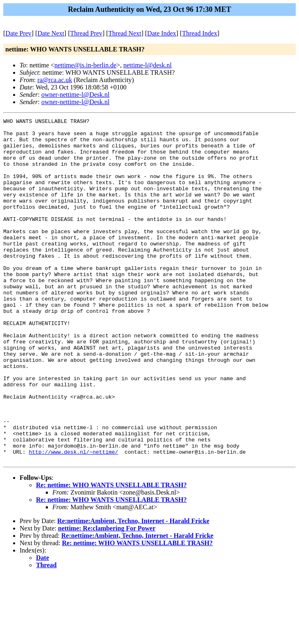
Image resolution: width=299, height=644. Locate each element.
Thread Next (125, 33)
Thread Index (200, 33)
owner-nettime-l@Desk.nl (75, 95)
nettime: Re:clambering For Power (107, 597)
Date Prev (18, 33)
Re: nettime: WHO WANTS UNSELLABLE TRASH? (111, 554)
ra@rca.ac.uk (55, 80)
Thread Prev (86, 33)
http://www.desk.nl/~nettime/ (73, 519)
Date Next (51, 33)
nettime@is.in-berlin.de (85, 65)
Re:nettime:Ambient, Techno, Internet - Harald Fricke (133, 589)
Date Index (162, 33)
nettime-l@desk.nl (148, 65)
